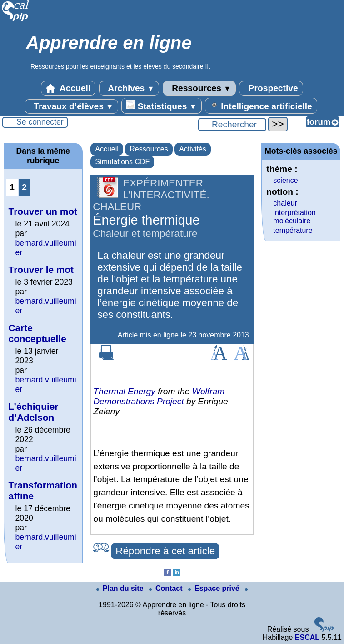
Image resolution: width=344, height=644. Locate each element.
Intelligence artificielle (261, 106)
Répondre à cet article (165, 551)
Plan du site (121, 588)
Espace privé (215, 588)
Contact (167, 588)
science (285, 180)
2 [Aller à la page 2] (24, 187)
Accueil (68, 88)
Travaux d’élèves (71, 106)
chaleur (285, 203)
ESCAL (307, 637)
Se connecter (40, 122)
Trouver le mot (41, 269)
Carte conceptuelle (37, 333)
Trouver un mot (43, 211)
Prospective (271, 88)
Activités (193, 149)
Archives (129, 88)
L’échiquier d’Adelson (34, 412)
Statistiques (161, 106)
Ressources (199, 88)
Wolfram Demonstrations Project (159, 396)
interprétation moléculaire (294, 217)
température (293, 230)
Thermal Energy (124, 391)
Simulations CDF (122, 162)
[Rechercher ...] (232, 125)
